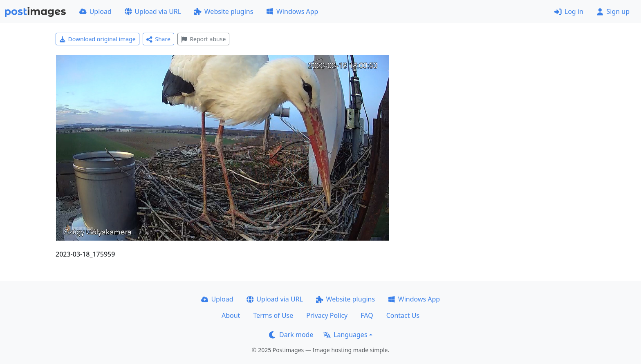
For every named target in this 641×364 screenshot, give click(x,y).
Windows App (292, 11)
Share (158, 39)
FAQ (367, 315)
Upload (95, 11)
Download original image (97, 39)
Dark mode (291, 335)
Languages (345, 335)
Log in (569, 11)
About (231, 315)
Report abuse (203, 39)
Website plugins (224, 11)
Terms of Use (273, 315)
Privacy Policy (327, 315)
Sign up (613, 11)
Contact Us (403, 315)
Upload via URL (153, 11)
